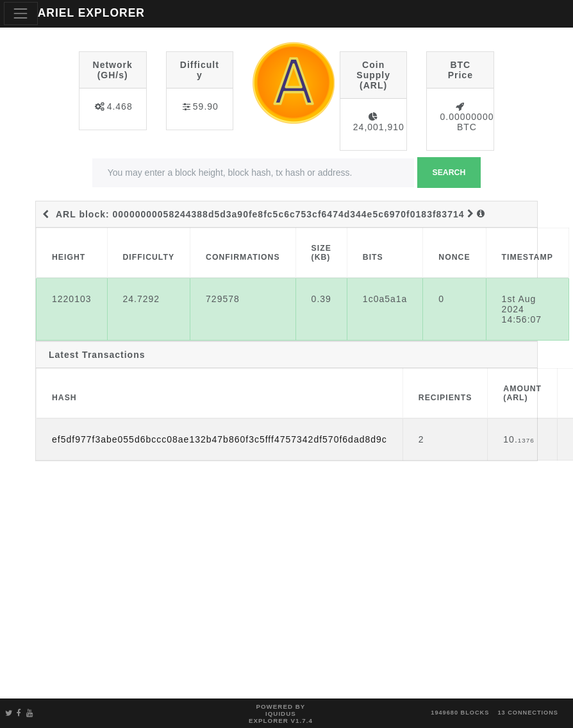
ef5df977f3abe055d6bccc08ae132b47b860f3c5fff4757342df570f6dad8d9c (220, 439)
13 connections (528, 713)
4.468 (120, 106)
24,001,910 (379, 127)
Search (449, 173)
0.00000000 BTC (467, 122)
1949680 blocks (460, 713)
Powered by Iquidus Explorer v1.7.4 (281, 714)
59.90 (206, 106)
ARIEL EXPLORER (91, 13)
